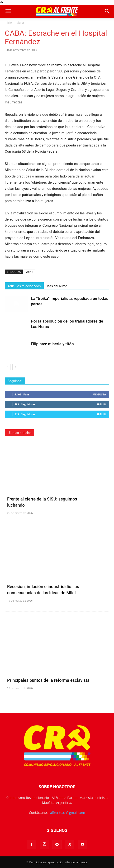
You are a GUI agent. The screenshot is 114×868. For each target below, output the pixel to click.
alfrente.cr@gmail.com (68, 813)
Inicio (8, 23)
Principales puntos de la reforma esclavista (48, 680)
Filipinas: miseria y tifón (52, 344)
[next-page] (15, 367)
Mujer (20, 23)
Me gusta (99, 394)
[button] (8, 11)
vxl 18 (29, 272)
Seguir (101, 404)
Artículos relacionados (24, 286)
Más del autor (57, 286)
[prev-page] (8, 367)
